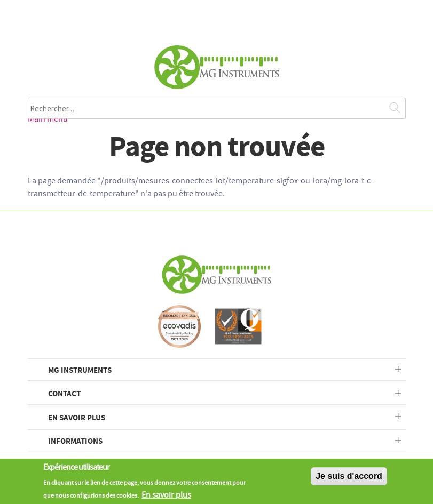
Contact (64, 393)
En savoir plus (77, 417)
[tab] (217, 370)
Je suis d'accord (349, 479)
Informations (75, 441)
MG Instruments (80, 370)
